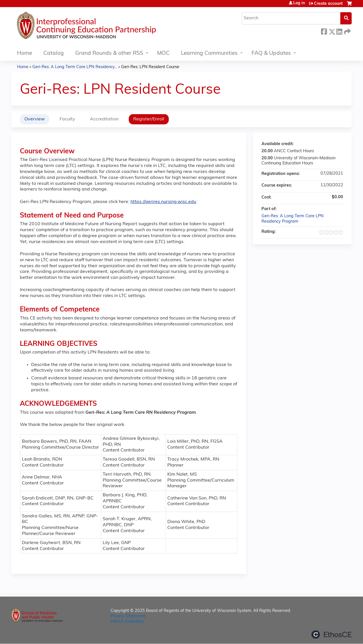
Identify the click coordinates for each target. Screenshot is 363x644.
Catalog (54, 54)
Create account (328, 4)
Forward (347, 31)
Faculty (67, 119)
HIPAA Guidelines (127, 622)
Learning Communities (209, 54)
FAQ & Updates (271, 54)
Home (25, 54)
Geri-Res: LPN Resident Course (150, 67)
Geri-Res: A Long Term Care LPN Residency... (75, 67)
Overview (35, 119)
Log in (299, 3)
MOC (163, 54)
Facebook (324, 31)
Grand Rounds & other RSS (109, 54)
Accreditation (104, 119)
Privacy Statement (128, 616)
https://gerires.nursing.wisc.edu (163, 202)
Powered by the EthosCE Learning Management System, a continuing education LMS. (332, 634)
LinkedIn (339, 31)
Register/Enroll (149, 119)
